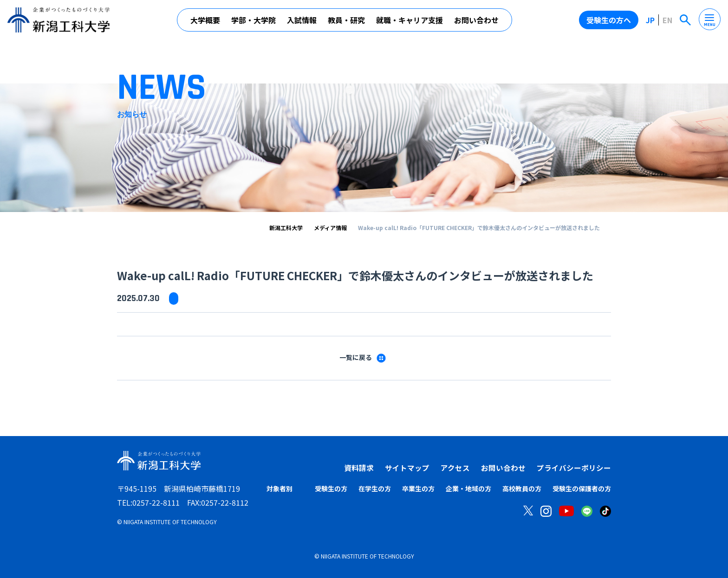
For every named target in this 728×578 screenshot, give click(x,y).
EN (667, 20)
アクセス (455, 468)
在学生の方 (375, 488)
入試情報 (302, 20)
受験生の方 (331, 488)
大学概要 (205, 20)
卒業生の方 (418, 488)
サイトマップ (407, 468)
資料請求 (359, 468)
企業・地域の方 (468, 488)
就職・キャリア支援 (409, 20)
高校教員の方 (522, 488)
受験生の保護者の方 (582, 488)
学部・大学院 (253, 20)
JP (650, 20)
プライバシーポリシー (574, 468)
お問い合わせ (476, 20)
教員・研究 (346, 20)
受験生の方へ (609, 20)
